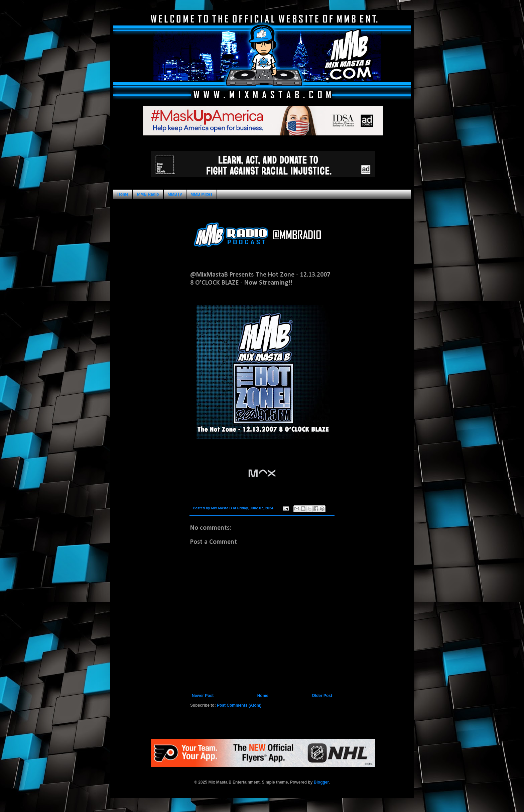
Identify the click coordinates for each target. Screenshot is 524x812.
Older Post (322, 696)
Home (123, 194)
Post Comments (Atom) (239, 705)
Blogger (321, 782)
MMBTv (175, 194)
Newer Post (203, 696)
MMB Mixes (201, 194)
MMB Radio (148, 194)
